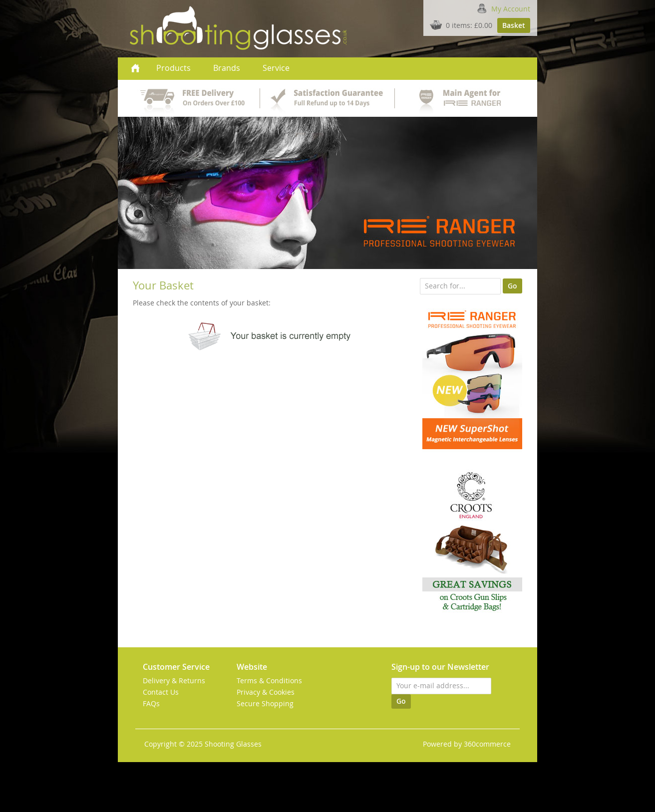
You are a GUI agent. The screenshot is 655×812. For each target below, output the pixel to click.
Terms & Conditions (269, 681)
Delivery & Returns (174, 681)
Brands (227, 68)
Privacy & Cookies (266, 692)
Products (173, 68)
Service (276, 68)
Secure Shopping (265, 704)
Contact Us (161, 692)
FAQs (151, 704)
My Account (511, 9)
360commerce (487, 744)
